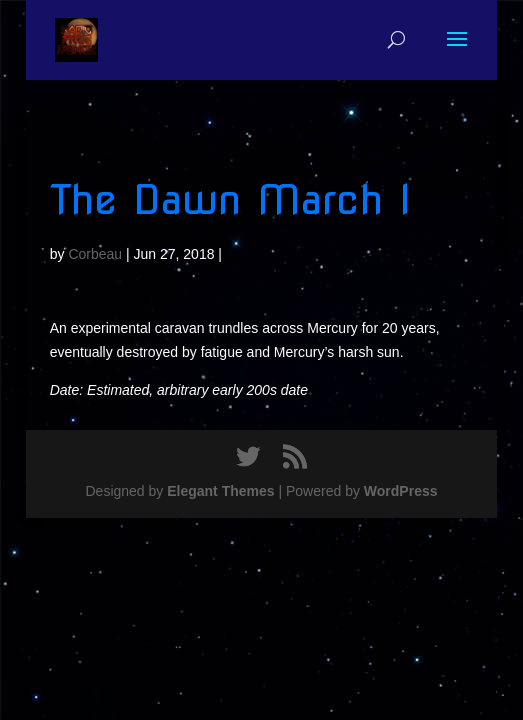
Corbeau (95, 254)
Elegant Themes (220, 491)
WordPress (401, 491)
